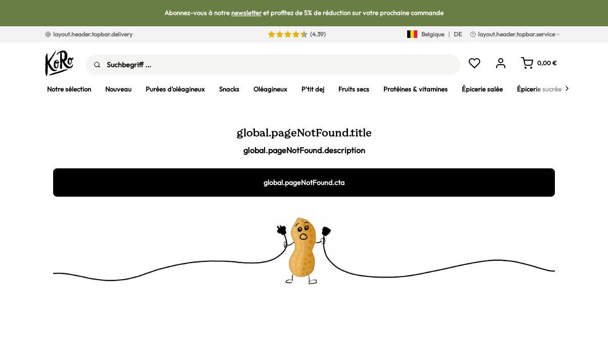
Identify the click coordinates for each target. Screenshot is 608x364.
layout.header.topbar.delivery (89, 34)
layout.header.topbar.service (515, 34)
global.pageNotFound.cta (304, 183)
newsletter (246, 13)
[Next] (567, 88)
